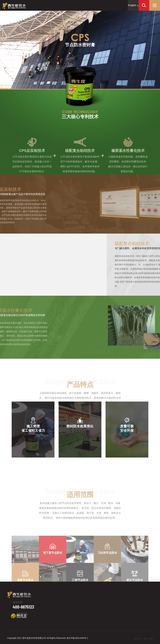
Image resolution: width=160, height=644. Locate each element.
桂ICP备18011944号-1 (77, 640)
